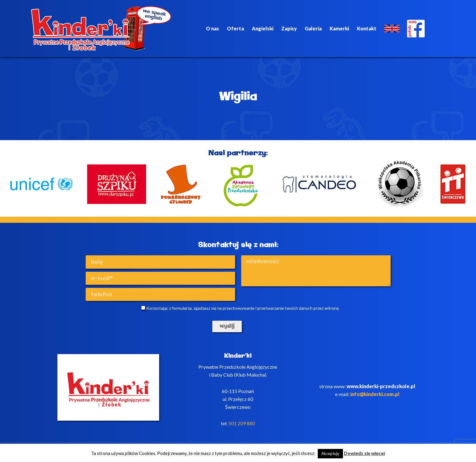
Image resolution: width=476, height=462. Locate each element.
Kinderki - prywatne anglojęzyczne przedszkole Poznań (101, 29)
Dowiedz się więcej (364, 453)
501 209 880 (242, 423)
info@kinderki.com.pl (375, 394)
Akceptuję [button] (330, 453)
